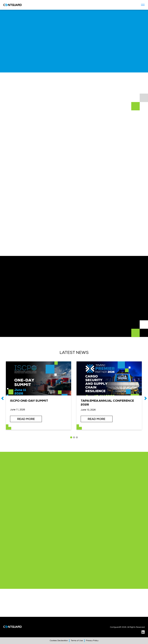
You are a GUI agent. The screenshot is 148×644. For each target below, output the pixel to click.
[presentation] (2, 398)
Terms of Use (77, 641)
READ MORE (26, 419)
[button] (71, 437)
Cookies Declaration (59, 641)
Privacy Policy (92, 641)
